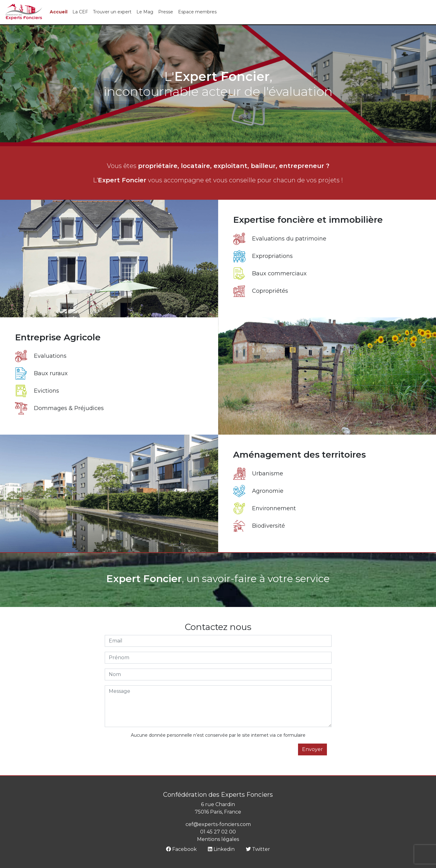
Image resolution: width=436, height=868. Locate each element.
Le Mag (145, 12)
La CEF (80, 12)
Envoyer (312, 749)
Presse (166, 12)
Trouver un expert (112, 12)
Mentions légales (218, 839)
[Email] (218, 641)
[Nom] (218, 674)
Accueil (59, 12)
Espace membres (197, 12)
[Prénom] (218, 658)
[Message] (218, 706)
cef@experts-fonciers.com (218, 824)
